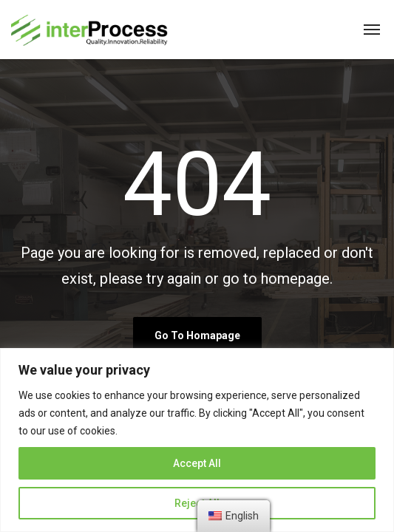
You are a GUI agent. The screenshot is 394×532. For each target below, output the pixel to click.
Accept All (197, 463)
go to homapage (197, 335)
